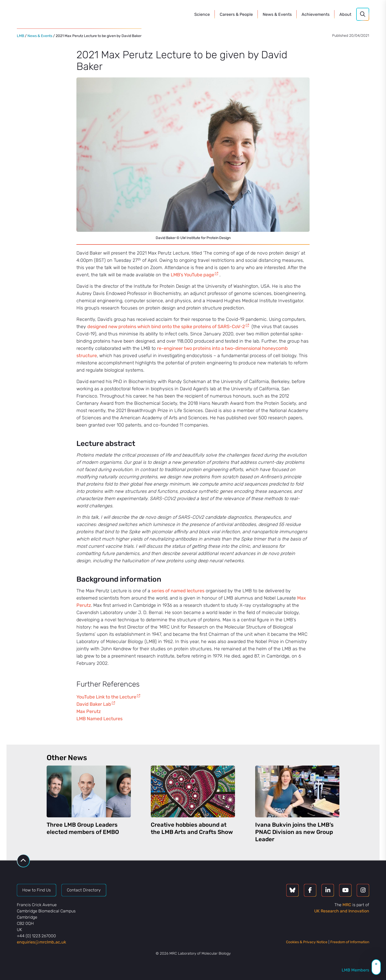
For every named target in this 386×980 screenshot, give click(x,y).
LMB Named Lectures (99, 719)
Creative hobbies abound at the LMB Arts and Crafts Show (192, 828)
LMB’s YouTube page (192, 275)
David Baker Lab (94, 704)
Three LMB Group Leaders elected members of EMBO (83, 828)
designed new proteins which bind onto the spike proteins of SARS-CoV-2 (166, 327)
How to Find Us (37, 890)
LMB (20, 36)
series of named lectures (178, 591)
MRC (347, 905)
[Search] (363, 14)
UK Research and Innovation (342, 911)
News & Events (40, 36)
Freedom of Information (350, 942)
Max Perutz (89, 711)
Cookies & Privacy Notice (307, 942)
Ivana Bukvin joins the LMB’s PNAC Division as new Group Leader (294, 832)
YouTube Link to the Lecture (106, 697)
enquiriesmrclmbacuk (41, 942)
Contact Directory (84, 890)
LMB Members (355, 970)
